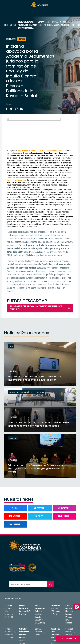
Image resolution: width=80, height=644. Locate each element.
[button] (77, 607)
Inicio (6, 25)
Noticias (13, 25)
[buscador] (28, 584)
